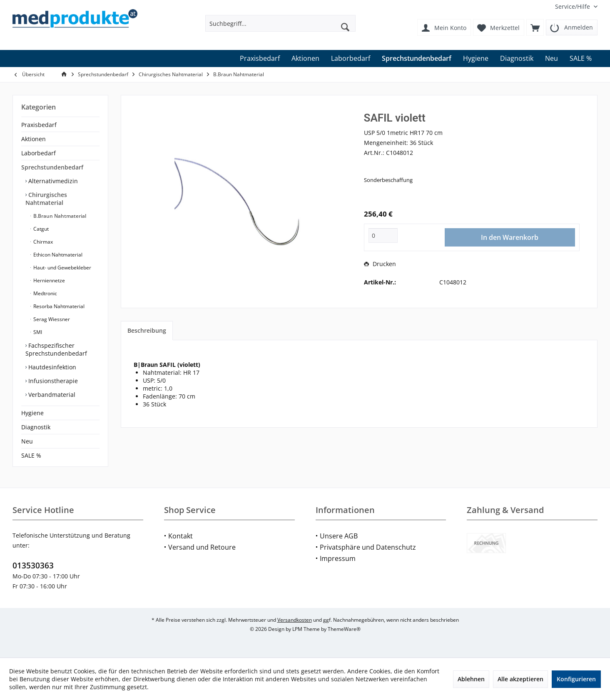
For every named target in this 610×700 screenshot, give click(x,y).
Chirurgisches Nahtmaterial (46, 199)
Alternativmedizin (52, 181)
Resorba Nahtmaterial (58, 306)
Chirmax (42, 242)
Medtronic (45, 293)
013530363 (33, 565)
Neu (27, 441)
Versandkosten (295, 620)
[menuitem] (573, 6)
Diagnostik (36, 427)
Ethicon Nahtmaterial (57, 255)
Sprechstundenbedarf (52, 167)
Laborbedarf (39, 153)
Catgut (40, 229)
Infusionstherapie (52, 381)
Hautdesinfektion (51, 367)
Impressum (338, 558)
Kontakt (181, 536)
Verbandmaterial (51, 395)
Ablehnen (471, 679)
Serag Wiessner (51, 319)
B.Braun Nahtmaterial (59, 216)
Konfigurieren (576, 679)
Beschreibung (147, 330)
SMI (37, 332)
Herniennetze (49, 280)
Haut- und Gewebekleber (62, 268)
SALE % (31, 455)
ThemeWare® (344, 629)
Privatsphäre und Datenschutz (368, 547)
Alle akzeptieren (520, 679)
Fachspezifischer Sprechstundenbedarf (56, 349)
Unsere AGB (339, 536)
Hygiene (32, 413)
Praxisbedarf (39, 125)
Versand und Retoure (202, 547)
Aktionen (34, 139)
